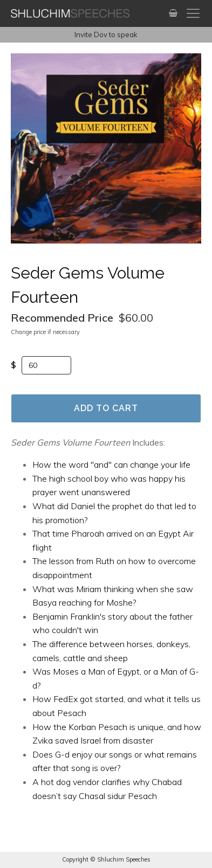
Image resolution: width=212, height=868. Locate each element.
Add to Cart (106, 408)
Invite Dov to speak (106, 34)
